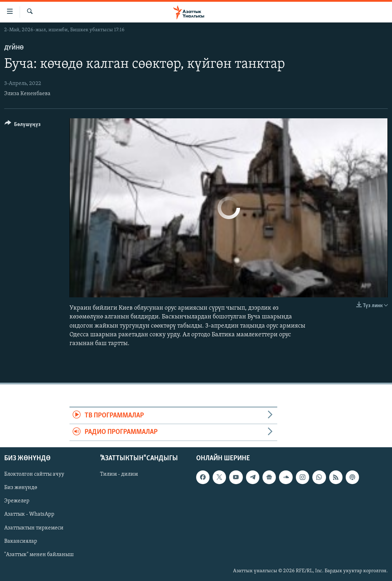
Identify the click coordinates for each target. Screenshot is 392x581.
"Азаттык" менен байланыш (39, 554)
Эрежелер (17, 501)
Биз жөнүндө (21, 488)
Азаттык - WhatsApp (29, 514)
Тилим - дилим (119, 474)
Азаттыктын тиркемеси (34, 528)
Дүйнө (14, 48)
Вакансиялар (21, 541)
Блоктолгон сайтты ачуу (34, 474)
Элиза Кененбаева (27, 94)
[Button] (23, 126)
